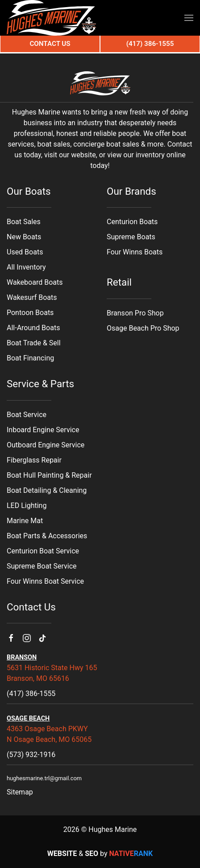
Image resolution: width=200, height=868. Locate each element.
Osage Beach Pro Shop (143, 328)
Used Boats (25, 252)
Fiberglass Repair (34, 460)
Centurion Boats (132, 222)
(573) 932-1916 (31, 755)
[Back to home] (51, 18)
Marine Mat (25, 521)
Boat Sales (24, 222)
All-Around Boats (33, 328)
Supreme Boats (131, 237)
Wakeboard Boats (35, 282)
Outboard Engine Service (46, 445)
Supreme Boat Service (42, 566)
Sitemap (20, 792)
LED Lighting (27, 506)
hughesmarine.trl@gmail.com (44, 778)
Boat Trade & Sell (34, 343)
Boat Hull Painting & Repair (49, 475)
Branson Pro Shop (135, 313)
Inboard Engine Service (43, 430)
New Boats (24, 237)
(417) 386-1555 (31, 694)
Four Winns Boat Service (45, 581)
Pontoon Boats (30, 313)
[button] (189, 18)
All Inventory (26, 267)
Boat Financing (30, 358)
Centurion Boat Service (43, 551)
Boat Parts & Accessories (47, 536)
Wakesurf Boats (32, 297)
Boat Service (27, 415)
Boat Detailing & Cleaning (47, 490)
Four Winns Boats (135, 252)
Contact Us (50, 44)
